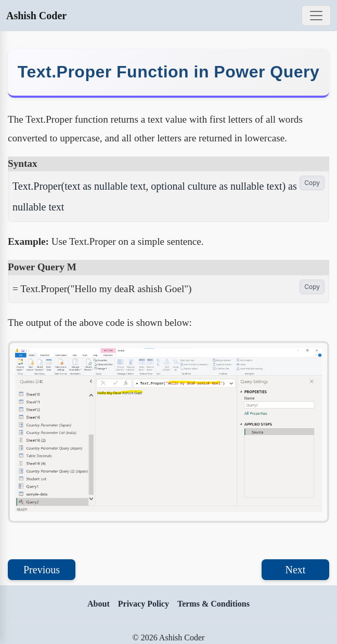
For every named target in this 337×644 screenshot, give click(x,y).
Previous (42, 570)
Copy (312, 183)
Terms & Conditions (213, 604)
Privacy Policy (144, 604)
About (99, 604)
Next (296, 570)
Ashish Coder (36, 16)
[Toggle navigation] (316, 16)
